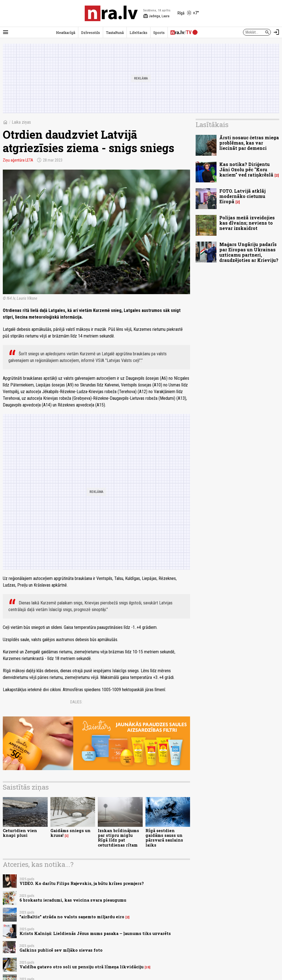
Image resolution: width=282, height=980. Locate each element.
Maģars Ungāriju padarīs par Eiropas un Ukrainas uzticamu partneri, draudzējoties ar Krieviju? (249, 252)
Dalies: (76, 702)
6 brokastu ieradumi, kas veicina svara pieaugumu (73, 900)
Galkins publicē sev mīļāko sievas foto (61, 950)
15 (148, 967)
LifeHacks (138, 33)
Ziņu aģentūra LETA (18, 160)
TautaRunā (115, 33)
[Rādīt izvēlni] (6, 32)
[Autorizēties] (276, 32)
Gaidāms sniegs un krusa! (70, 833)
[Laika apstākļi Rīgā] (188, 13)
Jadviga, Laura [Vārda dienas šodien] (156, 16)
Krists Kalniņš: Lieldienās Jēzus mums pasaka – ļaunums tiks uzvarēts (95, 933)
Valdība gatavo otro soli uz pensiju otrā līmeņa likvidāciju (82, 967)
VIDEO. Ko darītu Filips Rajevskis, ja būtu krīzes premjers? (82, 883)
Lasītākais (212, 125)
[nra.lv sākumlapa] (111, 13)
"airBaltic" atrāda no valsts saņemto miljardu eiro (72, 917)
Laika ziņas (21, 122)
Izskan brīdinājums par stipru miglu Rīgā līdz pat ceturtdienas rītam (118, 838)
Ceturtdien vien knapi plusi (20, 833)
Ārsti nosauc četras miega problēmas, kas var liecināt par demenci (249, 143)
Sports (159, 33)
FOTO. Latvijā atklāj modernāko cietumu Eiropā (242, 196)
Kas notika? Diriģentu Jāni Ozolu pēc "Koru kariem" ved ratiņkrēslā (246, 169)
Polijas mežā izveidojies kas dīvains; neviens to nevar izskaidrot (247, 223)
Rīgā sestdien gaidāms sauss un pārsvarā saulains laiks (164, 838)
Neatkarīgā (66, 33)
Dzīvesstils (91, 33)
